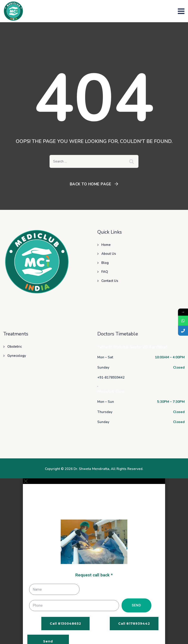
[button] (94, 481)
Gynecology (17, 356)
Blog (105, 263)
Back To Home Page (91, 184)
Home (106, 245)
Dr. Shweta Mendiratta (91, 469)
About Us (109, 254)
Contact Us (110, 281)
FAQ (105, 272)
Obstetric (15, 347)
